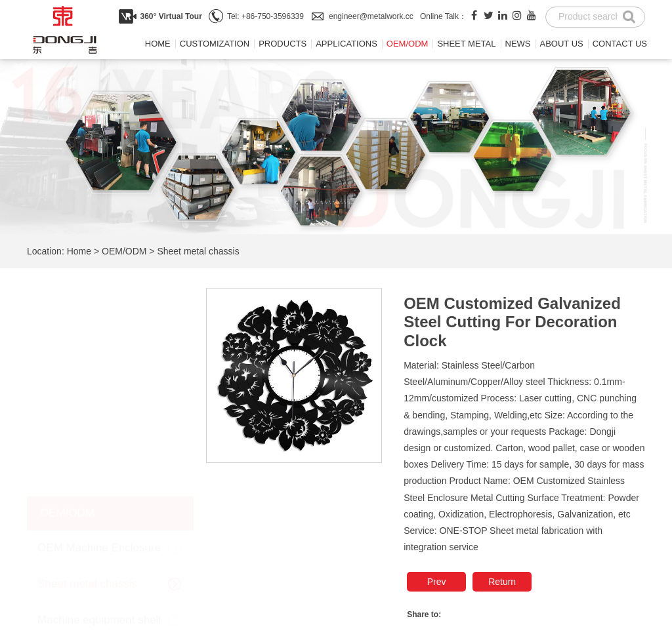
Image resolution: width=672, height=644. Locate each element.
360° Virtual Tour (171, 16)
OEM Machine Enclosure (99, 339)
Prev (437, 582)
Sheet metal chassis (198, 251)
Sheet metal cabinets (90, 484)
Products (283, 44)
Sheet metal (466, 44)
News (518, 44)
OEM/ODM (408, 44)
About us (562, 44)
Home (158, 44)
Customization (215, 44)
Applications (346, 44)
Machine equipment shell (99, 412)
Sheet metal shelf (80, 448)
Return (502, 582)
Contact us (620, 44)
